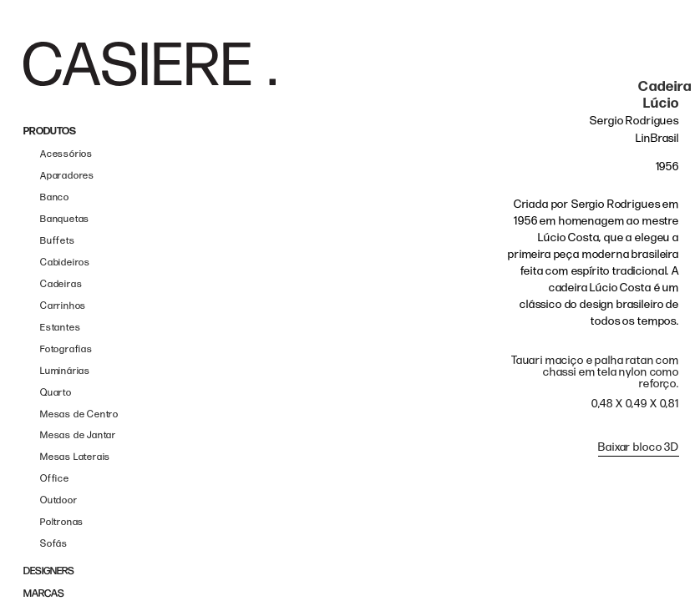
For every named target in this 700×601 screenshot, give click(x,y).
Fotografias (66, 349)
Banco (55, 197)
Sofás (54, 544)
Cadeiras (61, 284)
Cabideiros (65, 263)
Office (55, 479)
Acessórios (66, 154)
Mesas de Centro (79, 414)
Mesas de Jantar (78, 435)
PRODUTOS (50, 131)
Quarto (56, 393)
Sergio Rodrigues (634, 121)
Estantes (60, 328)
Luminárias (65, 371)
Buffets (58, 241)
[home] (150, 64)
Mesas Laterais (75, 457)
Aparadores (67, 176)
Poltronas (62, 522)
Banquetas (65, 219)
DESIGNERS (49, 571)
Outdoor (59, 500)
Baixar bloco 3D (639, 447)
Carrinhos (63, 306)
